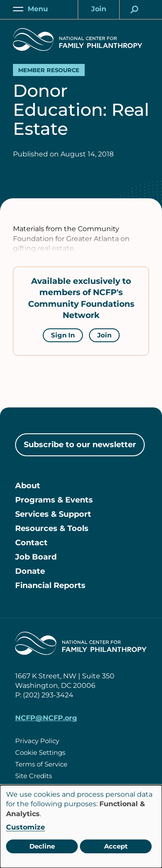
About (28, 486)
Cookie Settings (40, 752)
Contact (31, 543)
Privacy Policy (37, 741)
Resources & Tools (52, 528)
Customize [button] (25, 827)
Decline (42, 846)
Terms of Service (41, 764)
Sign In (63, 335)
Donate (30, 571)
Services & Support (53, 514)
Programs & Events (54, 500)
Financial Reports (50, 585)
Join (104, 335)
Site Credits (33, 776)
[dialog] (81, 827)
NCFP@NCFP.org (46, 718)
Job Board (36, 557)
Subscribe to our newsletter (80, 445)
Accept (116, 846)
